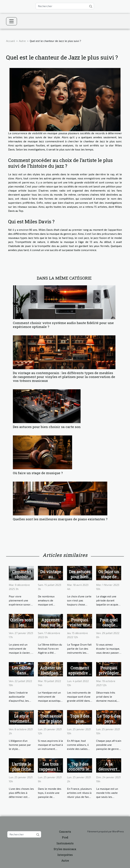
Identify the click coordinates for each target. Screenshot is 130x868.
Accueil (10, 41)
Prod (65, 837)
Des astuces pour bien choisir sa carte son (47, 427)
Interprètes (65, 855)
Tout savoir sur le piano (51, 719)
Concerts (65, 832)
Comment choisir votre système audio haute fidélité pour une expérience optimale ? (63, 325)
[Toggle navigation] (12, 21)
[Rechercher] (65, 6)
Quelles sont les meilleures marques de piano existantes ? (60, 519)
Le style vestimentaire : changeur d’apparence (23, 724)
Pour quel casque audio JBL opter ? (109, 627)
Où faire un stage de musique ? (38, 473)
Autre (22, 41)
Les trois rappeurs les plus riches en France (51, 772)
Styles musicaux (65, 849)
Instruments (65, 843)
